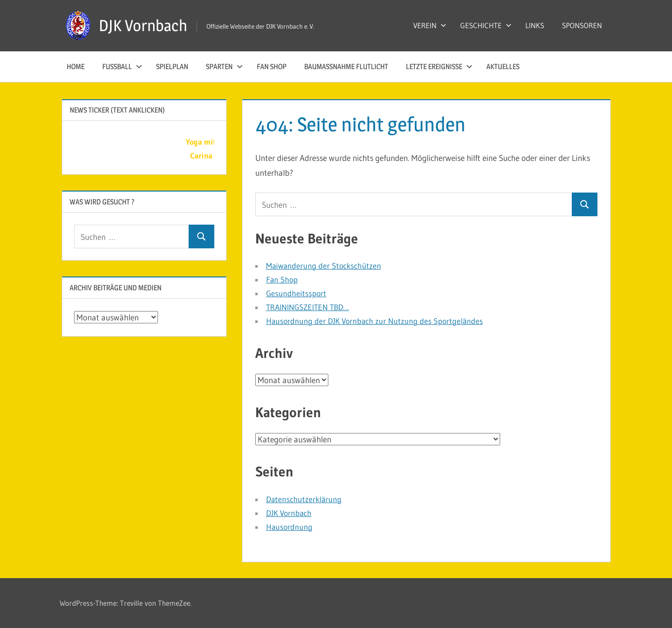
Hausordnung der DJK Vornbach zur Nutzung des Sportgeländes (375, 321)
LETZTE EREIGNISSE (439, 66)
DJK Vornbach (143, 25)
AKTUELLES (503, 66)
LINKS (535, 25)
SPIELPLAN (172, 66)
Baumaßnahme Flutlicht (346, 66)
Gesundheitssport (296, 293)
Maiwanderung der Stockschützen (324, 266)
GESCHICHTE (486, 25)
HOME (76, 66)
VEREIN (430, 25)
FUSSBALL (122, 66)
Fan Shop (272, 66)
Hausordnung (289, 527)
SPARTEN (224, 66)
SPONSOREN (582, 25)
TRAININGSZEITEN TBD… (308, 307)
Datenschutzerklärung (304, 499)
